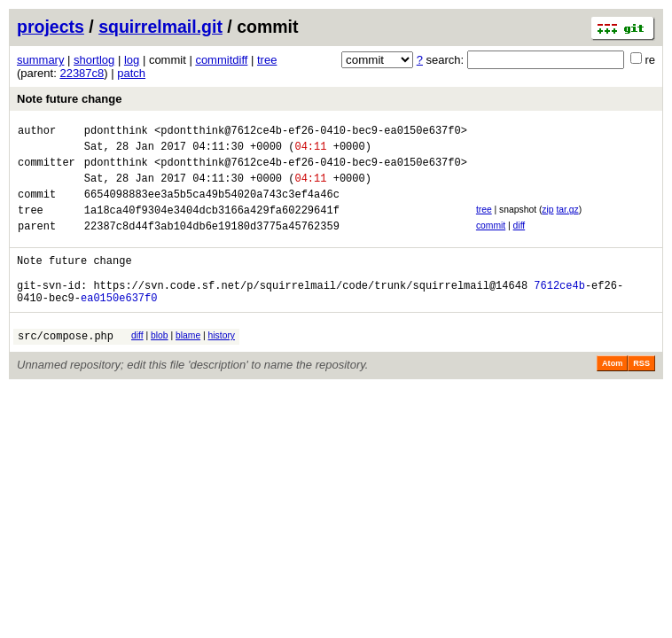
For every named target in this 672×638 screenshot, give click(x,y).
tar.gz (567, 223)
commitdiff (221, 60)
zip (547, 223)
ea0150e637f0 (119, 327)
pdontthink (116, 132)
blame (188, 365)
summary (40, 60)
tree (267, 60)
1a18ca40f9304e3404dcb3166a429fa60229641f (212, 226)
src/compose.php (66, 367)
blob (160, 365)
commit (491, 241)
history (222, 365)
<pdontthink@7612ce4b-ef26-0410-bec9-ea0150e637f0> (311, 132)
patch (131, 73)
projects (51, 27)
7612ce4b (559, 311)
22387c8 (82, 73)
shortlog (94, 60)
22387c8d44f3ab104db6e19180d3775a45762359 (212, 244)
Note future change (69, 99)
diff (520, 241)
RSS (641, 395)
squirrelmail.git (160, 27)
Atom (612, 395)
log (132, 60)
